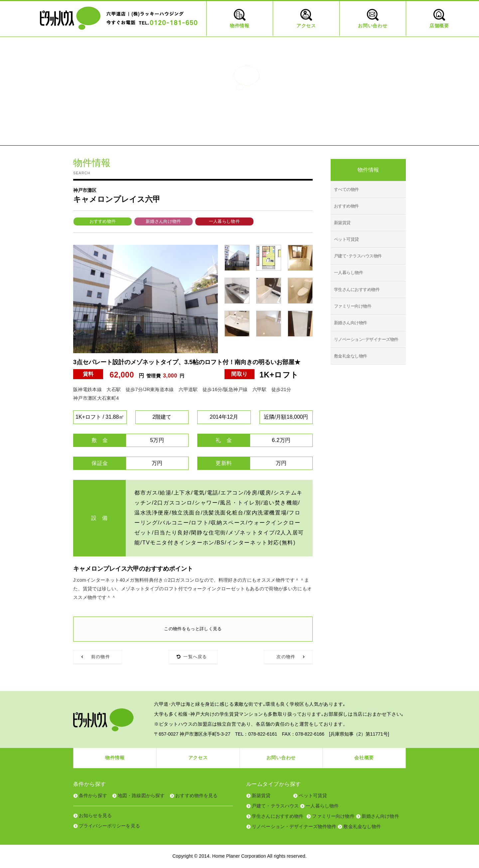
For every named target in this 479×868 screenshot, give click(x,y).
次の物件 (286, 657)
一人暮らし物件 (224, 221)
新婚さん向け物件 (163, 221)
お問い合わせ (281, 758)
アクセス (198, 758)
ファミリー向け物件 (353, 306)
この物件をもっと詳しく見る (193, 629)
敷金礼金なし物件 (351, 356)
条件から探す (93, 796)
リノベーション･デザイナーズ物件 (366, 339)
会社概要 (364, 758)
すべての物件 (346, 189)
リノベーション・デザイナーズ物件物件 (294, 826)
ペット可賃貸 (346, 239)
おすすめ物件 (103, 221)
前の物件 (101, 657)
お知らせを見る (95, 815)
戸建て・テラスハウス (275, 806)
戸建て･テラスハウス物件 (358, 256)
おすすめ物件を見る (196, 796)
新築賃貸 (342, 223)
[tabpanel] (146, 299)
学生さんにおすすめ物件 (357, 289)
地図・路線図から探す (141, 796)
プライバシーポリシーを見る (109, 826)
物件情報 (115, 758)
